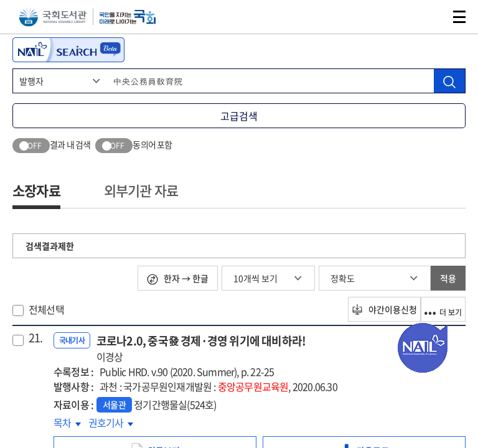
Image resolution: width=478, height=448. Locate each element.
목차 (67, 422)
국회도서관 (53, 17)
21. (36, 338)
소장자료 (36, 190)
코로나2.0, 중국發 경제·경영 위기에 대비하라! (201, 348)
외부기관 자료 (141, 190)
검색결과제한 (50, 246)
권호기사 (111, 422)
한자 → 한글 (178, 278)
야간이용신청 (364, 309)
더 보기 (436, 309)
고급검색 (239, 116)
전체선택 (46, 309)
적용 (448, 278)
